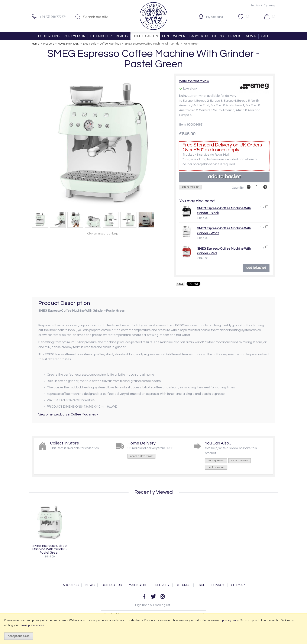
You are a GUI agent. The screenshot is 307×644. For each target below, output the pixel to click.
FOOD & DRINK (49, 36)
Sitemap (238, 585)
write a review (240, 461)
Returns (183, 585)
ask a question (216, 461)
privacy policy (230, 620)
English (255, 6)
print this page (216, 467)
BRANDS (235, 36)
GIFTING (218, 36)
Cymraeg (269, 6)
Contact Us (112, 585)
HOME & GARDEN (145, 36)
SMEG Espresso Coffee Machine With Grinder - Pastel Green (50, 549)
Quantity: (238, 188)
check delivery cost (141, 456)
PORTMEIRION (75, 36)
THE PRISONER (101, 36)
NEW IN (251, 36)
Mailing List (138, 585)
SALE (265, 36)
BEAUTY (122, 36)
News (90, 585)
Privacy (218, 585)
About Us (71, 585)
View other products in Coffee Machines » (68, 415)
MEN (166, 36)
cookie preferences (32, 625)
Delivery (162, 585)
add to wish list (190, 187)
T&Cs (201, 585)
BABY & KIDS (199, 36)
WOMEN (179, 36)
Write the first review (194, 81)
